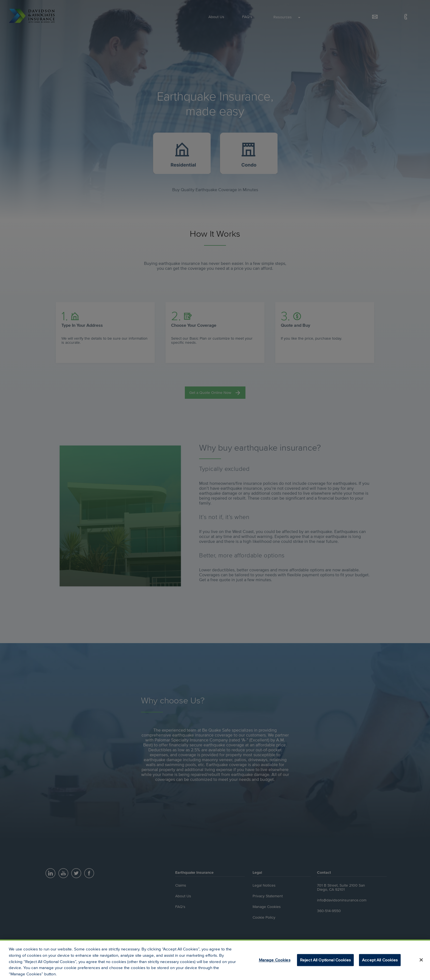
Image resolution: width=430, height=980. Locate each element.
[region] (215, 960)
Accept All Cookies (380, 960)
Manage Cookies (275, 960)
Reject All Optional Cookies (325, 960)
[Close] (421, 960)
